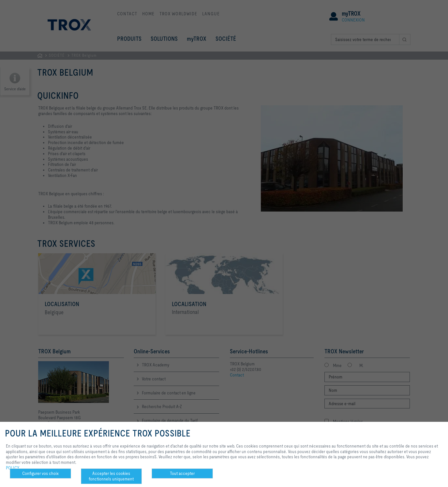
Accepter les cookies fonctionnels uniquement (111, 476)
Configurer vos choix (40, 473)
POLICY (13, 468)
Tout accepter (182, 473)
